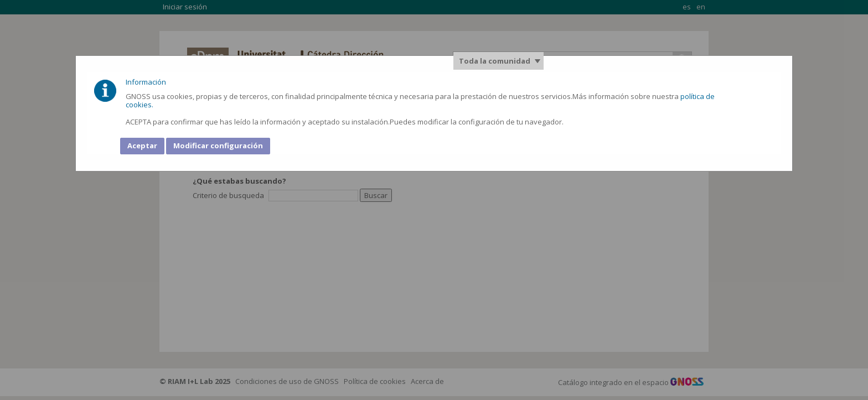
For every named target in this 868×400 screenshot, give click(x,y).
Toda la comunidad (495, 61)
